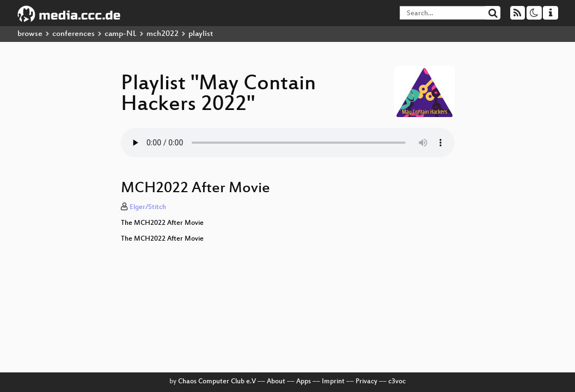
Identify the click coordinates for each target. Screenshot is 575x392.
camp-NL (121, 34)
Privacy (366, 382)
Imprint (333, 382)
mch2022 (163, 34)
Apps (304, 382)
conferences (74, 34)
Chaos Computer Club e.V (217, 382)
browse (30, 34)
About (276, 382)
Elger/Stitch (148, 207)
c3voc (397, 382)
